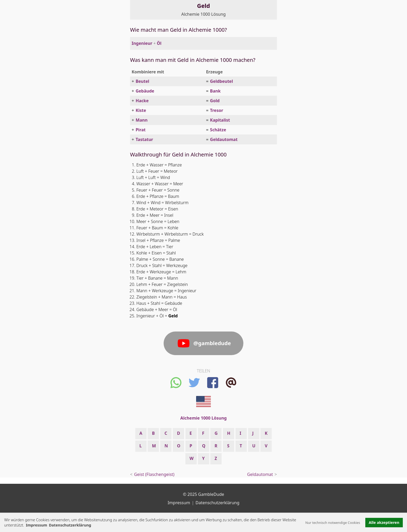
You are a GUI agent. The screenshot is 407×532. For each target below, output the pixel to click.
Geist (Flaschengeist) (154, 474)
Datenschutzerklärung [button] (70, 525)
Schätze (218, 130)
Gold (215, 101)
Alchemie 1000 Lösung (203, 14)
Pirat (141, 130)
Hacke (142, 101)
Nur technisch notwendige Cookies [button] (333, 523)
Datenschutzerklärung (218, 503)
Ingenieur (142, 43)
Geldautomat (224, 139)
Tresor (217, 110)
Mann (141, 120)
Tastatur (144, 139)
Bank (215, 91)
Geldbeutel (221, 81)
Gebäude (145, 91)
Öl (159, 43)
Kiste (141, 110)
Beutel (142, 81)
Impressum (37, 525)
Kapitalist (220, 120)
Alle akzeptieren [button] (384, 522)
